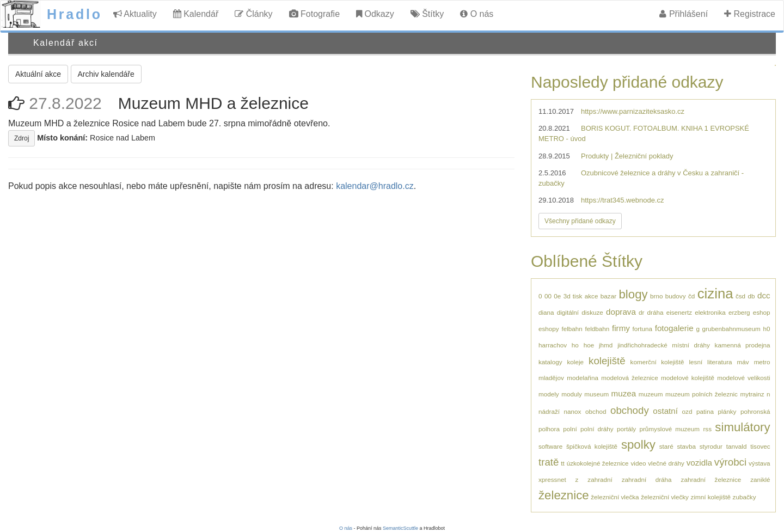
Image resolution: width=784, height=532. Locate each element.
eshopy (549, 329)
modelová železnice (629, 378)
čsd (740, 296)
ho (575, 345)
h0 (766, 329)
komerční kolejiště (657, 362)
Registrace (750, 14)
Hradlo (75, 14)
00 (548, 296)
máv (743, 362)
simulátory (742, 427)
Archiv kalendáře (106, 74)
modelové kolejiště (688, 378)
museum (596, 394)
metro (762, 362)
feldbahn (597, 329)
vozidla (699, 463)
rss (707, 429)
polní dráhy (597, 429)
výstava (759, 463)
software (550, 446)
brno (656, 296)
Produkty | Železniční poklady (627, 156)
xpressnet (552, 479)
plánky (727, 411)
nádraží (549, 411)
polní (570, 429)
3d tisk (573, 296)
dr (641, 312)
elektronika (710, 312)
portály (626, 429)
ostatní (665, 411)
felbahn (572, 329)
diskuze (592, 312)
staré (666, 446)
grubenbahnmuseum (731, 329)
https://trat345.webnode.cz (622, 200)
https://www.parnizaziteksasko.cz (633, 111)
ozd (687, 411)
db (752, 296)
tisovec (760, 446)
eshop (762, 312)
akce (592, 296)
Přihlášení (684, 14)
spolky (638, 445)
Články (253, 14)
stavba (686, 446)
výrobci (730, 462)
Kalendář (196, 14)
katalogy (550, 362)
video (638, 463)
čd (691, 296)
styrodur (711, 446)
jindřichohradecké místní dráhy (664, 345)
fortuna (642, 329)
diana (546, 312)
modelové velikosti (743, 378)
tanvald (737, 446)
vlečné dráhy (666, 463)
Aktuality (135, 14)
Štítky (427, 14)
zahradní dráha (647, 479)
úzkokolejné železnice (598, 463)
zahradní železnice (711, 479)
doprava (621, 312)
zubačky (745, 497)
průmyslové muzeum (669, 429)
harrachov (553, 345)
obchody (630, 410)
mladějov (551, 378)
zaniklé (760, 479)
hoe (589, 345)
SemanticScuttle (400, 528)
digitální (568, 312)
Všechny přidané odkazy (580, 221)
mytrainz (752, 394)
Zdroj (22, 138)
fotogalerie (674, 328)
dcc (764, 295)
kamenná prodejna (743, 345)
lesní (696, 362)
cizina (715, 293)
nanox (573, 411)
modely (549, 394)
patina (705, 411)
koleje (576, 362)
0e (557, 296)
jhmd (606, 345)
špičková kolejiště (592, 446)
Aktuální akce (38, 74)
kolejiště (607, 361)
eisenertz (679, 312)
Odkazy (375, 14)
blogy (633, 294)
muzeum (651, 394)
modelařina (583, 378)
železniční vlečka (615, 497)
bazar (608, 296)
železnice (564, 495)
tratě (549, 462)
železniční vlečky (665, 497)
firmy (621, 328)
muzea (624, 393)
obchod (596, 411)
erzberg (739, 312)
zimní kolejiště (711, 497)
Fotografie (314, 14)
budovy (676, 296)
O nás (477, 14)
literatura (719, 362)
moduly (572, 394)
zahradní (600, 479)
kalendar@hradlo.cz (375, 186)
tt (563, 463)
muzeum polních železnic (702, 394)
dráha (656, 312)
